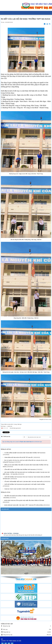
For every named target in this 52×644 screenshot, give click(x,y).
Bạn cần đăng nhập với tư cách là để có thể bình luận (22, 442)
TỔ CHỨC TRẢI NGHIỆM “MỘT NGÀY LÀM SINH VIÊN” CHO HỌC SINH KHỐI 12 (24, 482)
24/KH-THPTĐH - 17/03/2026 (11, 536)
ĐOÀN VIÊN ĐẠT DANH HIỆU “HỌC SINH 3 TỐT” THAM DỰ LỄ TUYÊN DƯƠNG (24, 505)
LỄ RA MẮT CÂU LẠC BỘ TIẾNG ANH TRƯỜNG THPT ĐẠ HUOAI (20, 470)
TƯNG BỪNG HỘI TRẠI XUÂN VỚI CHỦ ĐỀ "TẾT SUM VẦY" (19, 457)
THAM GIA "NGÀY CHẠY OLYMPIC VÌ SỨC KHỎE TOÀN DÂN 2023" (21, 489)
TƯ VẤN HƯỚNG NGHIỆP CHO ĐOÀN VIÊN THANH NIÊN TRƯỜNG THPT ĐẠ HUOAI (25, 453)
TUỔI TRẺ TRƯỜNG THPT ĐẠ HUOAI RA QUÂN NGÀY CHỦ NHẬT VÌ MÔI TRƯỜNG (25, 484)
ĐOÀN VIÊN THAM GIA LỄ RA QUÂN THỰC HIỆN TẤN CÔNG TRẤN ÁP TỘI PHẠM (24, 500)
